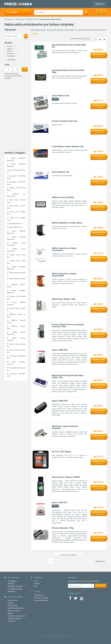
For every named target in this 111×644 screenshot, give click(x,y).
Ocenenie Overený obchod (17, 616)
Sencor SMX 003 (60, 350)
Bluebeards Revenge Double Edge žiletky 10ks (68, 376)
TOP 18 (55, 506)
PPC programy (13, 605)
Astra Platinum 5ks (61, 96)
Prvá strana (37, 561)
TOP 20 (55, 99)
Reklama (11, 613)
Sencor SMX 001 (60, 503)
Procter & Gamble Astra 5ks (65, 121)
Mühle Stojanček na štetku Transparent (64, 249)
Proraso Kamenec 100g (63, 528)
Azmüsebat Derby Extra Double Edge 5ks (69, 46)
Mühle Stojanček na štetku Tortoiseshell (64, 275)
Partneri (11, 603)
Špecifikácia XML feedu (16, 608)
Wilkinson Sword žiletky (63, 197)
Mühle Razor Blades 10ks (64, 299)
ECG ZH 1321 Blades (62, 452)
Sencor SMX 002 (60, 401)
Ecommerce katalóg (41, 600)
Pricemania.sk (9, 19)
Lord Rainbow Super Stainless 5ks (68, 146)
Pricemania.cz (39, 595)
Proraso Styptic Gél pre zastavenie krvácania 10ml (68, 326)
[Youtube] (82, 599)
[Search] (86, 12)
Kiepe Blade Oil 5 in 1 (16, 224)
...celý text (34, 34)
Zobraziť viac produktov (69, 555)
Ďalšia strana (100, 561)
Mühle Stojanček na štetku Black (67, 223)
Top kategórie (12, 581)
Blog (102, 12)
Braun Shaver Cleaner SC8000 (66, 477)
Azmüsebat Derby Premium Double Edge (68, 71)
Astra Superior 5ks (61, 172)
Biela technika (20, 19)
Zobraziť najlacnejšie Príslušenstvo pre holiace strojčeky (13, 76)
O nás (36, 581)
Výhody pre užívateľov (15, 586)
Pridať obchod (13, 600)
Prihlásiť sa (100, 4)
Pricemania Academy (41, 598)
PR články (11, 584)
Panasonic (12, 54)
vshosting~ (65, 637)
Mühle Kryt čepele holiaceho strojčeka (65, 427)
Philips (11, 51)
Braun (11, 46)
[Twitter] (76, 599)
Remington (13, 56)
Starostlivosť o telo (32, 19)
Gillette (11, 49)
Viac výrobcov (11, 60)
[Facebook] (70, 599)
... (45, 561)
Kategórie (13, 12)
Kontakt (37, 584)
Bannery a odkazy (14, 611)
